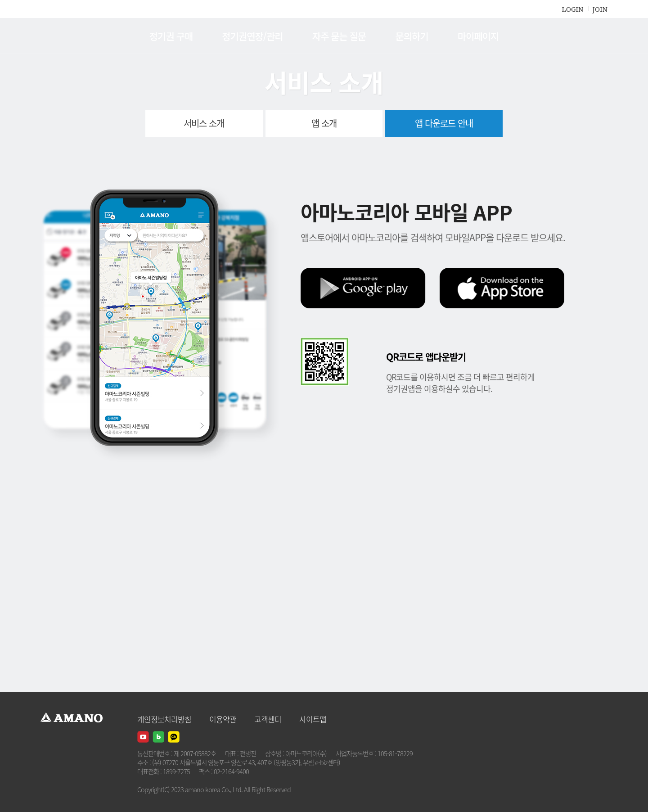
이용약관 (223, 719)
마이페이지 (478, 36)
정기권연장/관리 (252, 36)
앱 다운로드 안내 (444, 123)
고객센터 (268, 719)
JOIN (600, 9)
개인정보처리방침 (164, 719)
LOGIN (572, 9)
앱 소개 (324, 123)
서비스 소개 (204, 123)
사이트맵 (313, 719)
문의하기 (412, 36)
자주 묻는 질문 (339, 36)
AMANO (76, 36)
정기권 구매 (171, 36)
